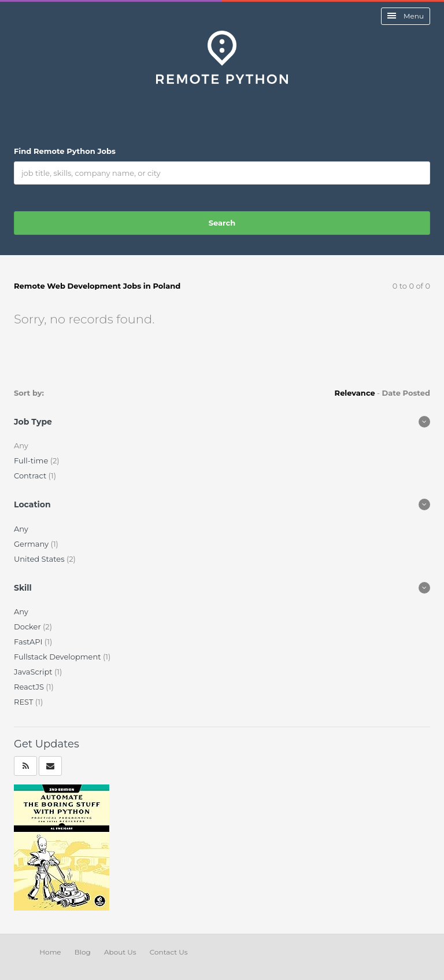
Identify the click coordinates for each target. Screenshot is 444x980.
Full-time (32, 460)
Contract (31, 476)
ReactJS (30, 687)
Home (50, 952)
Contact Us (169, 952)
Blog (83, 952)
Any (21, 529)
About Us (120, 952)
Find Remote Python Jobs (65, 151)
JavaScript (34, 672)
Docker (28, 627)
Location (32, 504)
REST (25, 702)
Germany (32, 544)
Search (222, 223)
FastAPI (29, 642)
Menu (406, 16)
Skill (23, 588)
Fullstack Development (58, 657)
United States (40, 559)
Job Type (33, 422)
